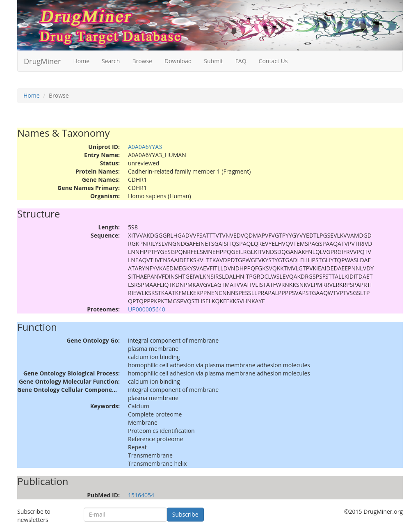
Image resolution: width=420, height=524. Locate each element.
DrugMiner (42, 61)
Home (81, 61)
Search (111, 61)
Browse (142, 61)
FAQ (241, 61)
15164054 (141, 495)
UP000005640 (147, 309)
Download (178, 61)
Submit (213, 61)
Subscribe (185, 514)
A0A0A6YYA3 (145, 147)
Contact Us (273, 61)
